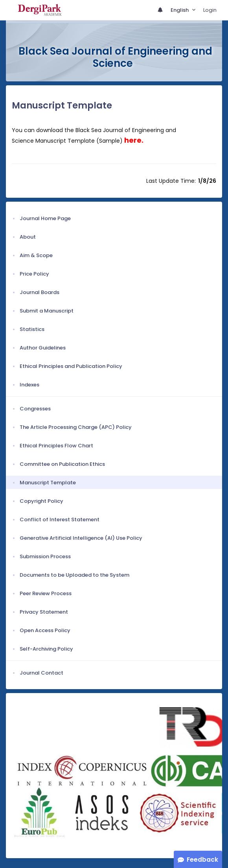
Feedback (202, 860)
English (180, 10)
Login (210, 10)
